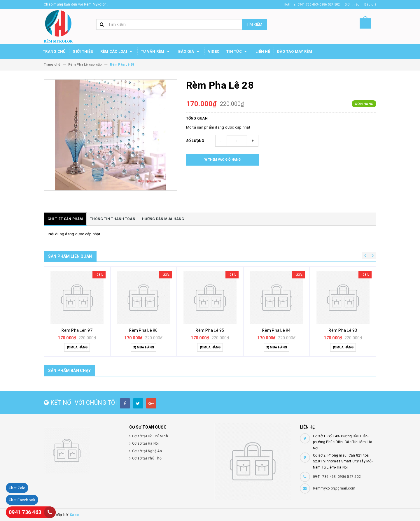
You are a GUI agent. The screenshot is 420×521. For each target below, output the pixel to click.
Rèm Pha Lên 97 (77, 330)
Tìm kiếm (254, 24)
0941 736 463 (25, 512)
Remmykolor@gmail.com (334, 488)
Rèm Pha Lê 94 (276, 330)
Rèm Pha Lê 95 (210, 330)
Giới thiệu (83, 51)
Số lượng (195, 141)
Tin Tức (237, 52)
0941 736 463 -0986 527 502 (337, 477)
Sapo (75, 515)
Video (214, 51)
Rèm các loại (117, 52)
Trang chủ (54, 51)
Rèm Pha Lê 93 (343, 330)
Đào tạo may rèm (295, 51)
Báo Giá (190, 52)
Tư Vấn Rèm (156, 52)
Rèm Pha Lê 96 (143, 330)
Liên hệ (263, 51)
